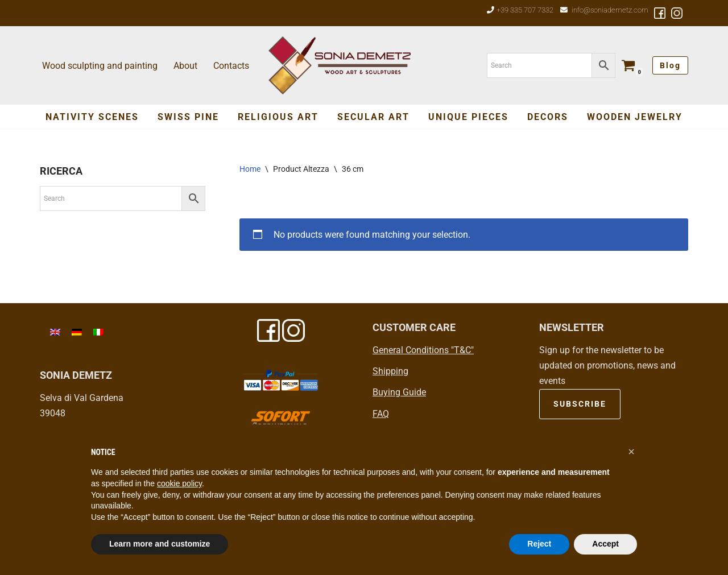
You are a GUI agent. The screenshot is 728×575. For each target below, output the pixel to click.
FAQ (381, 414)
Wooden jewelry (635, 117)
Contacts (231, 66)
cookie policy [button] (179, 483)
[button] (631, 452)
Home (250, 169)
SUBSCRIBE (580, 404)
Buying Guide (399, 392)
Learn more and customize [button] (160, 544)
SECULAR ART (373, 117)
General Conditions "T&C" (423, 350)
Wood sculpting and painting (100, 66)
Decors (548, 117)
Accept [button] (605, 544)
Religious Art (278, 117)
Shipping (390, 371)
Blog (670, 65)
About (185, 66)
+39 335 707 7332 (525, 10)
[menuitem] (55, 332)
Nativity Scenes (92, 117)
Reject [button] (539, 544)
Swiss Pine (188, 117)
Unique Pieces (468, 117)
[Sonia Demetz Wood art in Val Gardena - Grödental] (340, 65)
